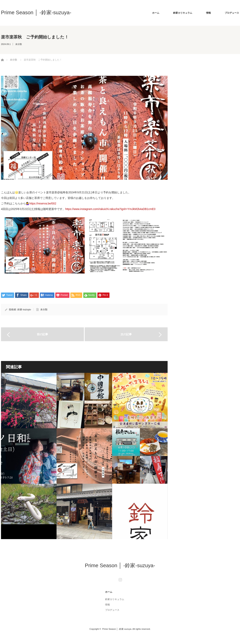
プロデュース (232, 13)
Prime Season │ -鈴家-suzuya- (36, 12)
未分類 (19, 44)
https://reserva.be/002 (43, 203)
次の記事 (126, 334)
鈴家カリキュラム (183, 13)
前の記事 (42, 334)
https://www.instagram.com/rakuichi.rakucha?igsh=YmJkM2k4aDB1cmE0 (110, 209)
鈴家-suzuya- (24, 310)
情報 (208, 13)
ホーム (156, 13)
